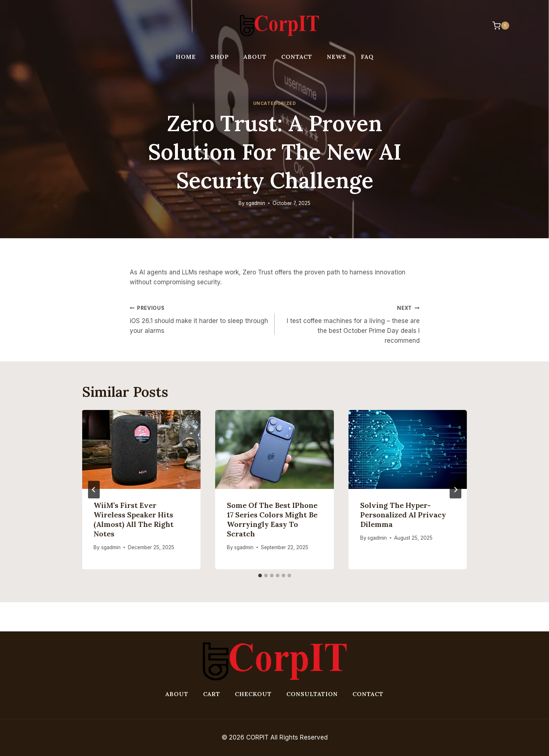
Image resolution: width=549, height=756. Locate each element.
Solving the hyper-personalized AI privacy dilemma (403, 515)
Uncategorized (275, 103)
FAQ (367, 57)
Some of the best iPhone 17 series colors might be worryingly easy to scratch (272, 519)
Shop (220, 57)
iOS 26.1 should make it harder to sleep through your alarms (199, 319)
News (337, 57)
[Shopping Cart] (497, 26)
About (255, 57)
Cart (212, 694)
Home (186, 57)
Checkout (253, 694)
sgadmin (256, 203)
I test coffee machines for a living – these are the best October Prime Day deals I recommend (350, 324)
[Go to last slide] (94, 490)
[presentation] (142, 449)
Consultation (312, 694)
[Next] (455, 490)
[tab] (260, 575)
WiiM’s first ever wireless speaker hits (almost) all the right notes (134, 519)
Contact (297, 57)
